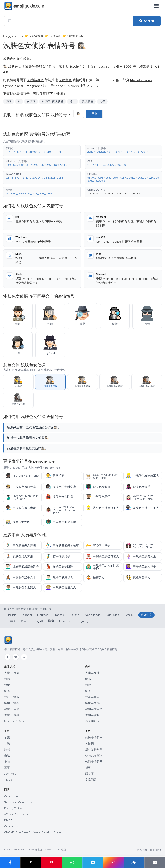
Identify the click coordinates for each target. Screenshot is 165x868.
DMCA (8, 820)
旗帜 (7, 679)
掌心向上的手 (98, 545)
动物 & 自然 (12, 709)
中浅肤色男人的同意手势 (102, 567)
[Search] (147, 21)
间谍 (102, 101)
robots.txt (155, 850)
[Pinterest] (24, 657)
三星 (7, 768)
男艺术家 (55, 476)
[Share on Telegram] (93, 863)
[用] (69, 21)
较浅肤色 (87, 101)
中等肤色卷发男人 (21, 588)
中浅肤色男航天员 (21, 487)
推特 (7, 762)
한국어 (25, 621)
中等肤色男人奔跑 (21, 545)
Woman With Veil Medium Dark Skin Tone (61, 510)
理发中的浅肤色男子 (22, 566)
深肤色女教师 (98, 487)
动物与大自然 (94, 709)
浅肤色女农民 (18, 522)
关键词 (89, 744)
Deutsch (43, 615)
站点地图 (142, 850)
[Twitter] (16, 657)
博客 (88, 768)
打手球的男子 (58, 556)
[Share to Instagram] (113, 863)
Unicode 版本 (94, 756)
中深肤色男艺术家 (21, 508)
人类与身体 (92, 673)
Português (112, 615)
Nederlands (93, 615)
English (11, 615)
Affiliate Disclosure (16, 814)
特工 (72, 101)
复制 (94, 114)
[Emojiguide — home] (24, 6)
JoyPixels (10, 774)
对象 (7, 685)
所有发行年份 (94, 750)
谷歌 (7, 744)
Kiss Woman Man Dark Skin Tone (140, 546)
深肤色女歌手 (138, 487)
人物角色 (55, 36)
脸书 (7, 750)
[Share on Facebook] (10, 863)
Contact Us (11, 826)
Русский (130, 615)
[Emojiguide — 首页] (8, 640)
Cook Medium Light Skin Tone (102, 476)
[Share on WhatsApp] (72, 863)
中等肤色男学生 (99, 497)
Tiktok (8, 780)
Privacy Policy (13, 808)
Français (59, 615)
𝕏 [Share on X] (31, 863)
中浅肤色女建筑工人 (142, 476)
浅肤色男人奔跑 (19, 556)
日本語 (11, 621)
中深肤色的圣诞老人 (102, 556)
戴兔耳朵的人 (138, 578)
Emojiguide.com (13, 36)
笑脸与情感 (92, 703)
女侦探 (31, 101)
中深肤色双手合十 (21, 578)
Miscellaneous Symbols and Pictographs (114, 193)
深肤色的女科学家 (61, 487)
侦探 (8, 101)
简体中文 (146, 615)
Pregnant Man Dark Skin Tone (22, 497)
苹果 (7, 738)
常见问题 (91, 780)
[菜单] (156, 6)
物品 (88, 679)
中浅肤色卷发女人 (61, 588)
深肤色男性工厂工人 (142, 508)
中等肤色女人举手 (141, 566)
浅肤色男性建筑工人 (102, 508)
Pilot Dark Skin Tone (22, 476)
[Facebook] (7, 657)
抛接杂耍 (95, 578)
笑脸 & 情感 (12, 703)
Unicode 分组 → (14, 721)
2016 (94, 86)
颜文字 (89, 774)
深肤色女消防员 (59, 497)
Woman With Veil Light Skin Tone (140, 497)
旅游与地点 (92, 697)
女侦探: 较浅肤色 (52, 101)
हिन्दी (51, 621)
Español (27, 615)
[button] (42, 151)
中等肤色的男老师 (61, 522)
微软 (7, 756)
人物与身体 (36, 36)
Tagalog (83, 621)
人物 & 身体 (12, 673)
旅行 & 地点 (12, 697)
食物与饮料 (92, 715)
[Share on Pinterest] (52, 863)
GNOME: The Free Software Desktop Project (33, 832)
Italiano (75, 615)
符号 (7, 691)
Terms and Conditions (18, 802)
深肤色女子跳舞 (59, 566)
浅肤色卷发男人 (59, 578)
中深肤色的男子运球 (62, 545)
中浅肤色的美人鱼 (141, 556)
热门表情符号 (94, 762)
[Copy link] (134, 863)
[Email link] (155, 863)
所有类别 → (92, 721)
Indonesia (66, 621)
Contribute (11, 796)
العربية (39, 621)
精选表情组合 (94, 738)
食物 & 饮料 (12, 715)
